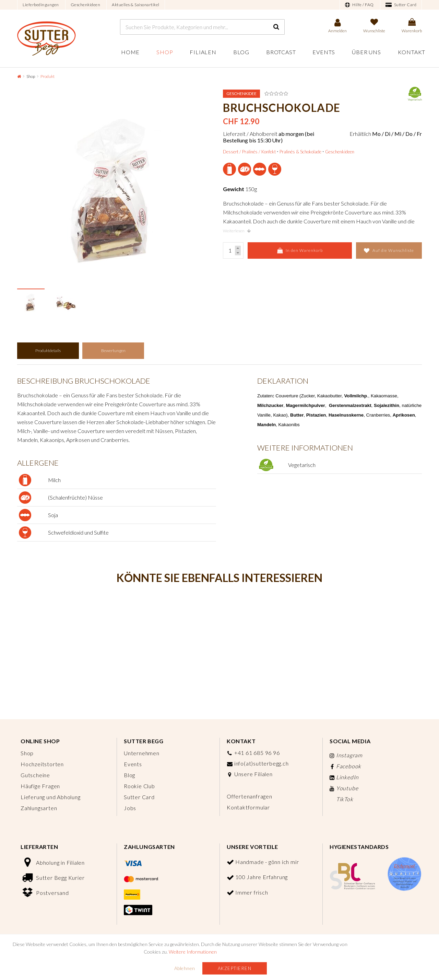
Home (130, 52)
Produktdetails (48, 351)
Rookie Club (139, 786)
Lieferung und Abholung (51, 797)
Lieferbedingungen (41, 5)
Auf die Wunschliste (389, 250)
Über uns (366, 52)
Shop (165, 52)
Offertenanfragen (250, 796)
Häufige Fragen (40, 786)
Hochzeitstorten (42, 764)
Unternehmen (142, 753)
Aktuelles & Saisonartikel (136, 5)
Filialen (203, 52)
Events (324, 52)
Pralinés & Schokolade (300, 152)
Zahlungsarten (39, 808)
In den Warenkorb (300, 250)
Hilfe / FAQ (359, 5)
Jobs (130, 808)
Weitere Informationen (193, 952)
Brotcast (281, 52)
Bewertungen (113, 351)
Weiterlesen (237, 231)
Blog (241, 52)
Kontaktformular (248, 807)
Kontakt (412, 52)
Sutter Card (401, 5)
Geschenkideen (86, 5)
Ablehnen (185, 968)
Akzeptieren (235, 968)
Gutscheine (35, 775)
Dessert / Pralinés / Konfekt (249, 152)
